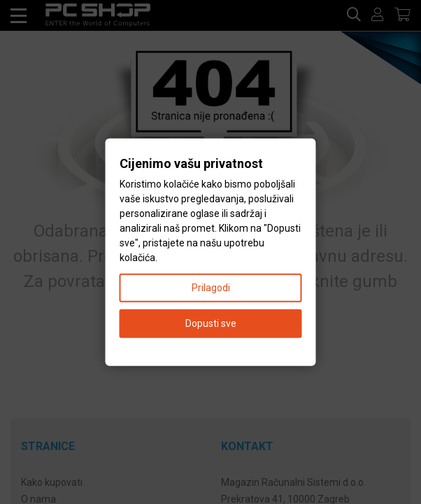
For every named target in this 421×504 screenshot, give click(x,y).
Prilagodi (211, 287)
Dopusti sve (211, 323)
